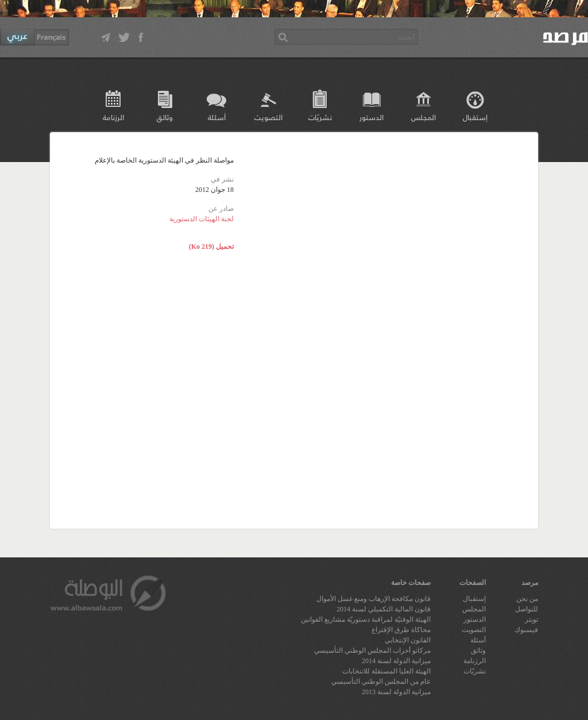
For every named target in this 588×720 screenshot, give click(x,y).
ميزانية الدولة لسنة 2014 (396, 661)
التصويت (268, 117)
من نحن (527, 599)
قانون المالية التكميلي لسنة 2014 (384, 609)
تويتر (531, 619)
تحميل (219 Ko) (211, 247)
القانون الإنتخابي (408, 640)
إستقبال (475, 117)
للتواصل (527, 609)
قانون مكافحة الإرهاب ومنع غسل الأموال (374, 599)
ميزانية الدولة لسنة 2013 (396, 692)
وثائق (165, 117)
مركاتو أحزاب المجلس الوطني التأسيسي (372, 650)
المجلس (423, 117)
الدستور (372, 117)
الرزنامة (113, 117)
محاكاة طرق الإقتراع (401, 630)
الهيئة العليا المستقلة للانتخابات (386, 671)
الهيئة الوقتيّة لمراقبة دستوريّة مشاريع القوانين (366, 619)
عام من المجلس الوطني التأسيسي (381, 682)
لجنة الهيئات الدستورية (202, 219)
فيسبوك (526, 630)
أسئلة (217, 117)
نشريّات (320, 117)
